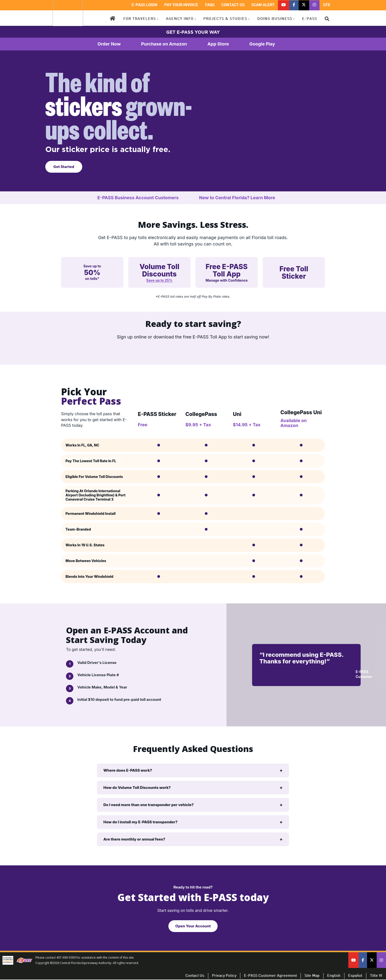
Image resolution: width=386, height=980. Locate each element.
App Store (225, 44)
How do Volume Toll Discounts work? (137, 788)
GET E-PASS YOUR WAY (193, 32)
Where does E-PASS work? (128, 770)
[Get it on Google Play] (171, 351)
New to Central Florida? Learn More (244, 198)
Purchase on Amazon (171, 44)
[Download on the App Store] (215, 351)
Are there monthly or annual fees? (134, 839)
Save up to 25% (159, 280)
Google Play (269, 44)
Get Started (64, 167)
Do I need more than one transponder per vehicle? (149, 805)
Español (355, 976)
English (334, 976)
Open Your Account (193, 926)
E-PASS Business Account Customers (145, 198)
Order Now (116, 44)
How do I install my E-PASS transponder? (140, 822)
